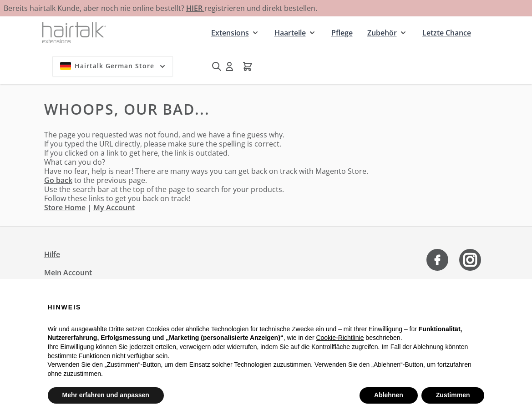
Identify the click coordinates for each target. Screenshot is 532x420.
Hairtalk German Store (114, 66)
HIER (195, 8)
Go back (58, 180)
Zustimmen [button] (453, 395)
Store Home (65, 207)
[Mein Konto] (229, 66)
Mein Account (68, 273)
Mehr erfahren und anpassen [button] (106, 395)
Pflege (342, 33)
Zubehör (382, 33)
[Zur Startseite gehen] (74, 33)
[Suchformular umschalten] (217, 66)
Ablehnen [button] (389, 395)
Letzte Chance (447, 33)
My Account (114, 207)
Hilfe (52, 254)
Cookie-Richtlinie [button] (340, 338)
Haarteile (290, 33)
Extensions (230, 33)
